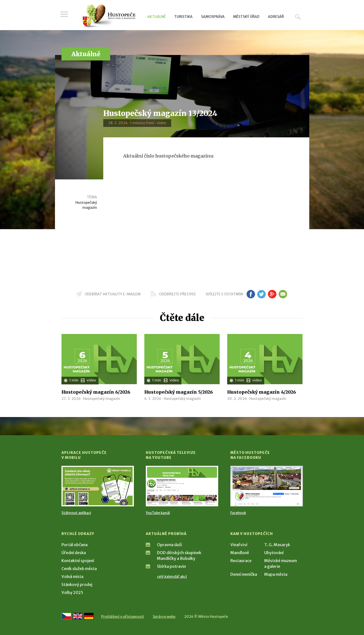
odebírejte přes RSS (177, 294)
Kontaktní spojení (78, 561)
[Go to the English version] (78, 616)
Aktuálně (156, 17)
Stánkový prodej (77, 584)
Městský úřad (246, 17)
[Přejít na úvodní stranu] (109, 16)
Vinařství (239, 545)
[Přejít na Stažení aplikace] (98, 486)
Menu (65, 15)
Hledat (298, 17)
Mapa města (276, 574)
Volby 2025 (72, 592)
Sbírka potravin (171, 566)
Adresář (276, 17)
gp (272, 294)
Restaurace (241, 561)
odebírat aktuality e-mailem (113, 294)
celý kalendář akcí (172, 577)
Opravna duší (169, 545)
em (283, 294)
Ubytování (274, 553)
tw (262, 294)
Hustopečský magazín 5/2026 (179, 392)
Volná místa (72, 577)
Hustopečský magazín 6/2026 (96, 392)
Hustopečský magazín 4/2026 (262, 392)
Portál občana (75, 545)
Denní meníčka (244, 574)
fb (251, 294)
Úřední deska (74, 553)
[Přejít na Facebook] (267, 486)
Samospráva (213, 17)
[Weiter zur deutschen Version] (89, 616)
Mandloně (240, 553)
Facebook (238, 513)
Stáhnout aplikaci (76, 513)
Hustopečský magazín (86, 205)
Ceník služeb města (79, 569)
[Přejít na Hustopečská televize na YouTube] (182, 486)
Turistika (183, 17)
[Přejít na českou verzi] (66, 616)
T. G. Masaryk (277, 545)
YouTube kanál (158, 513)
